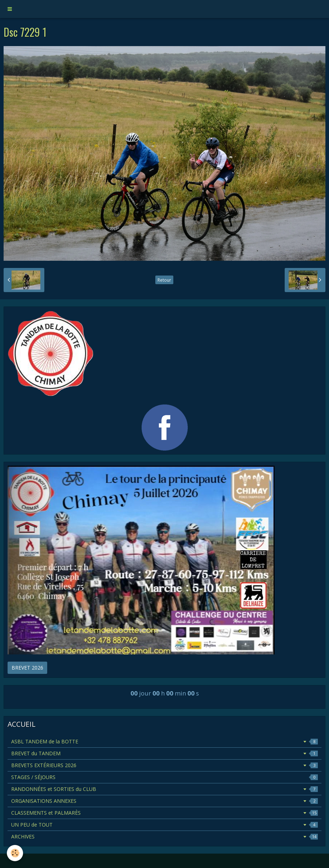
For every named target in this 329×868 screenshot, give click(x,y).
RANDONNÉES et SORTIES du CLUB (164, 789)
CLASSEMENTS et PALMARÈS (164, 813)
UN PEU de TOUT (164, 825)
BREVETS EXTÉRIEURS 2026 (164, 765)
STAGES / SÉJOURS (164, 777)
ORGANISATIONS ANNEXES (164, 801)
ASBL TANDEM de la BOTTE (164, 741)
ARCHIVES (164, 836)
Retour (164, 280)
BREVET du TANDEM (164, 753)
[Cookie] (15, 853)
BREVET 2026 (27, 668)
